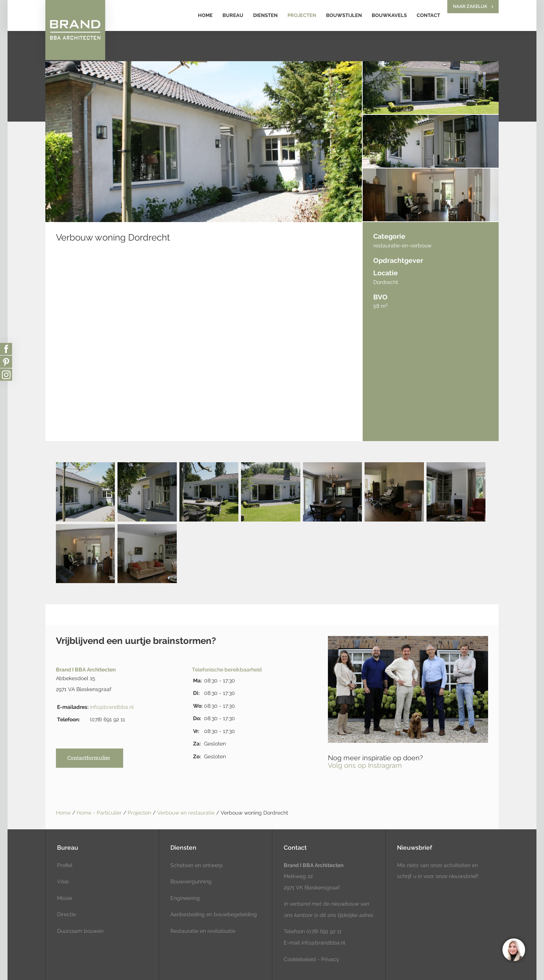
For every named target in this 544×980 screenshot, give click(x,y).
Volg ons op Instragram (365, 765)
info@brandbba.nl (112, 707)
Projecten (302, 15)
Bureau (233, 15)
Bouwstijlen (344, 15)
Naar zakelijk (470, 6)
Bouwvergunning (191, 881)
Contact (428, 15)
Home (205, 15)
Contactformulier (89, 758)
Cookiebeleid (300, 959)
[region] (513, 949)
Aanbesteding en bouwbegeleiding (214, 914)
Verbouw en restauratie (187, 813)
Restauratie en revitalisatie (203, 931)
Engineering (185, 898)
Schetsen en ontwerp (197, 865)
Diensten (265, 15)
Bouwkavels (389, 15)
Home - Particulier (100, 813)
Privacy (330, 959)
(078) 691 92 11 (323, 931)
